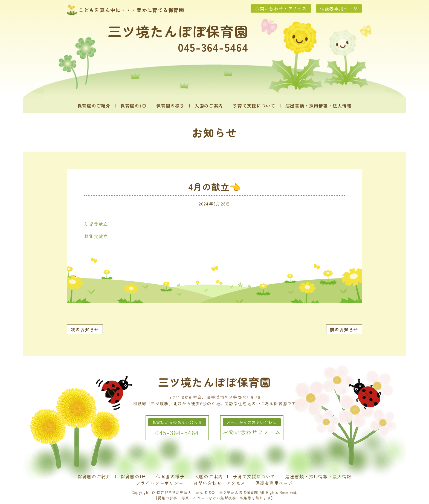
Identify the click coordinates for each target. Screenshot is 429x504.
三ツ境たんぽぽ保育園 (178, 31)
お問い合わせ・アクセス (281, 8)
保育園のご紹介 (94, 106)
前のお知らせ (344, 329)
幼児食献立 (96, 224)
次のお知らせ (85, 329)
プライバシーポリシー (160, 483)
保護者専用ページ (339, 8)
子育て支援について (254, 106)
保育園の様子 (170, 106)
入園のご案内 (209, 106)
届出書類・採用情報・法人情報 (318, 106)
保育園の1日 (133, 106)
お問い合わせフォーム (252, 432)
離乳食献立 (96, 236)
